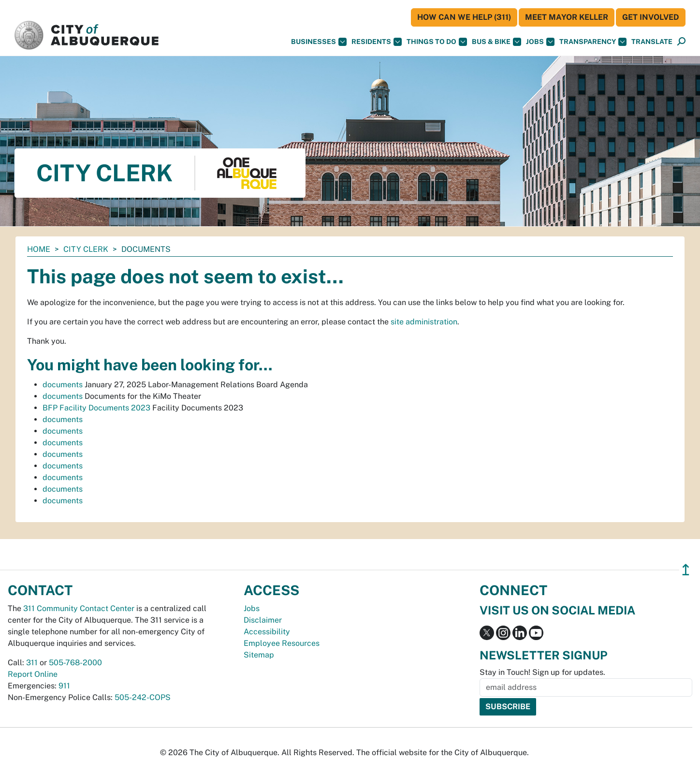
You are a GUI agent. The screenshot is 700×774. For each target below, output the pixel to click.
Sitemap (259, 655)
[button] (652, 42)
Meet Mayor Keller (567, 17)
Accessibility (267, 632)
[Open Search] (681, 42)
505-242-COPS (143, 697)
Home (39, 249)
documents (63, 385)
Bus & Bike (496, 42)
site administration (424, 322)
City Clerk (86, 249)
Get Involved (651, 17)
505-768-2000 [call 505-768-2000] (75, 663)
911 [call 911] (64, 686)
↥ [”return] (686, 570)
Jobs (540, 42)
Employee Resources (282, 643)
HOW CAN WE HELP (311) (464, 17)
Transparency (593, 42)
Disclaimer (263, 620)
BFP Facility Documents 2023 (96, 408)
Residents (377, 42)
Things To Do (437, 42)
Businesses (319, 42)
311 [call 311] (32, 663)
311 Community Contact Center (79, 608)
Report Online (33, 674)
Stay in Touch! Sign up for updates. (542, 672)
